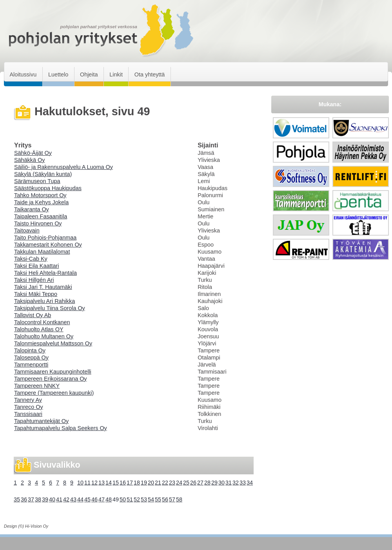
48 (109, 499)
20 (151, 483)
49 (116, 499)
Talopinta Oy (30, 350)
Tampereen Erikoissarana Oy (51, 379)
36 (24, 499)
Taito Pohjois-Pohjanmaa (45, 238)
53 (144, 499)
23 (172, 483)
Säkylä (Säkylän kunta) (43, 174)
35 (17, 499)
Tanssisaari (28, 414)
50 (123, 499)
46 (94, 499)
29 (214, 483)
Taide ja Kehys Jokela (41, 202)
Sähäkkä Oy (29, 160)
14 (109, 483)
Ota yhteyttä (150, 74)
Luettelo (58, 74)
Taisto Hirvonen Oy (38, 223)
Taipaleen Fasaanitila (41, 216)
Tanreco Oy (29, 407)
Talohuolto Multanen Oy (44, 336)
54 (151, 499)
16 (123, 483)
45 (87, 499)
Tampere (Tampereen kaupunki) (54, 393)
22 (165, 483)
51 (130, 499)
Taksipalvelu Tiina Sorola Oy (50, 308)
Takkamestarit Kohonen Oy (48, 245)
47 (102, 499)
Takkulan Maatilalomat (42, 252)
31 (229, 483)
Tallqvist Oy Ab (33, 315)
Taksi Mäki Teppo (36, 294)
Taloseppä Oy (31, 358)
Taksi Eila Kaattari (36, 266)
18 (137, 483)
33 (243, 483)
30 (221, 483)
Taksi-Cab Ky (31, 259)
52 (137, 499)
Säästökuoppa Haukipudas (48, 188)
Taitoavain (27, 231)
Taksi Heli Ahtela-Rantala (45, 273)
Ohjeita (89, 74)
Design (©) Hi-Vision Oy (26, 526)
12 (94, 483)
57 (172, 499)
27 (200, 483)
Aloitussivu (23, 74)
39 (45, 499)
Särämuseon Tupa (37, 181)
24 (179, 483)
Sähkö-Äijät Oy (33, 153)
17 (130, 483)
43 (73, 499)
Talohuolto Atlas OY (39, 329)
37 (31, 499)
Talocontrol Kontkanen (42, 322)
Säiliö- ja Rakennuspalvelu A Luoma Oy (64, 167)
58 (179, 499)
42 (66, 499)
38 (38, 499)
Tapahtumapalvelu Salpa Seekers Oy (61, 428)
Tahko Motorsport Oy (40, 195)
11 (87, 483)
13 (102, 483)
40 (52, 499)
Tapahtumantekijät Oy (41, 421)
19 (144, 483)
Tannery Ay (28, 400)
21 (158, 483)
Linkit (116, 74)
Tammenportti (31, 365)
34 (250, 483)
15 (116, 483)
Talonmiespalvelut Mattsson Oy (53, 343)
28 (207, 483)
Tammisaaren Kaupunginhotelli (53, 372)
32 (236, 483)
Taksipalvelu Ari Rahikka (44, 301)
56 (165, 499)
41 (59, 499)
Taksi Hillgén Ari (34, 280)
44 (80, 499)
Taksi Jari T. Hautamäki (43, 287)
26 (193, 483)
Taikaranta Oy (32, 209)
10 (80, 483)
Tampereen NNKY (37, 386)
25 (186, 483)
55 (158, 499)
